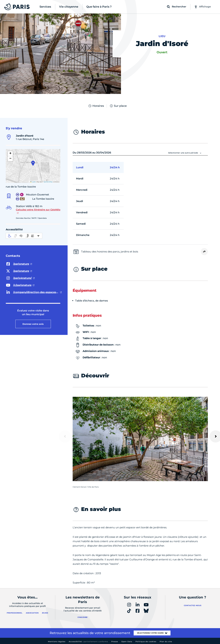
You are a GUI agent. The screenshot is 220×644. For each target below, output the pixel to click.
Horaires (96, 106)
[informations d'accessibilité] (24, 236)
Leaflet (33, 182)
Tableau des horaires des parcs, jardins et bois (110, 252)
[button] (33, 163)
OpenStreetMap (48, 182)
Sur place (118, 106)
